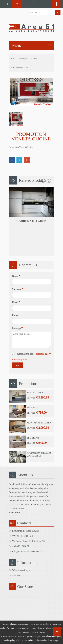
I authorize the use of (32, 354)
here (39, 640)
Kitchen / (35, 59)
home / (13, 59)
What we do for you (22, 570)
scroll (57, 631)
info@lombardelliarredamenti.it (27, 552)
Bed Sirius (33, 438)
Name (16, 276)
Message (18, 328)
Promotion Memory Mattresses (39, 454)
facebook (56, 4)
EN (17, 4)
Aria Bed (32, 408)
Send (17, 365)
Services (16, 576)
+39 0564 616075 (21, 546)
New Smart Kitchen (39, 423)
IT (7, 4)
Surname (18, 289)
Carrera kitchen (31, 221)
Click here (20, 640)
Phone (15, 315)
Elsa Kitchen (35, 393)
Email (16, 302)
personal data (42, 354)
